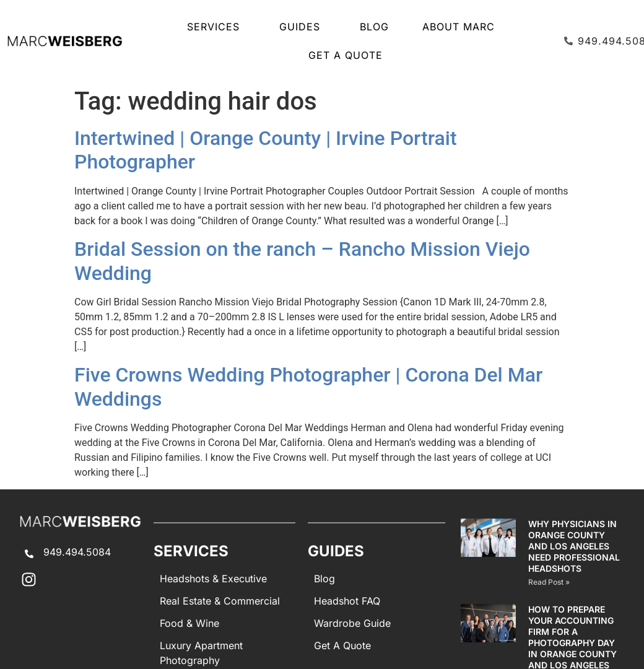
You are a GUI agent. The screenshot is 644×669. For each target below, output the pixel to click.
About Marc (459, 27)
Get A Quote (346, 55)
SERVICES (216, 27)
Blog (374, 27)
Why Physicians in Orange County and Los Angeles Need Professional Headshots (574, 546)
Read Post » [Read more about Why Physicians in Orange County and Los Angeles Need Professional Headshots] (549, 582)
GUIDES (303, 27)
